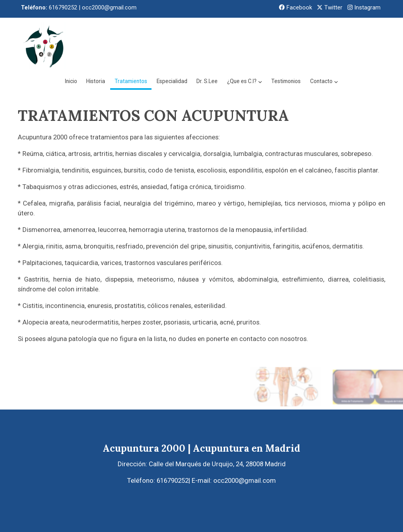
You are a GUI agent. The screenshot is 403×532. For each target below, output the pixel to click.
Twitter (330, 7)
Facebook (296, 7)
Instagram (364, 7)
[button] (299, 45)
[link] (44, 45)
